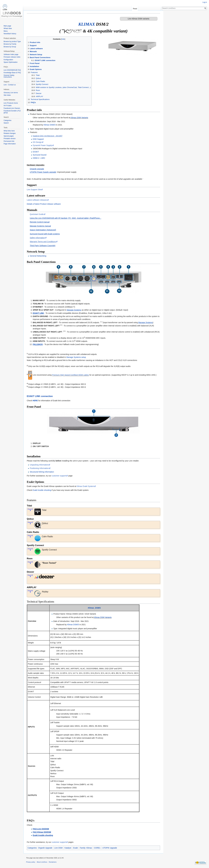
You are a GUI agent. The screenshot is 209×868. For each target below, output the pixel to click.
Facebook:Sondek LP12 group (12, 112)
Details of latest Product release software (44, 204)
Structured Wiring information (42, 472)
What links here (9, 131)
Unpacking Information (39, 465)
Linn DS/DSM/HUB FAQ (12, 70)
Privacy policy (31, 862)
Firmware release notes (12, 57)
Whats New (8, 28)
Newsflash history (10, 34)
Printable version (10, 139)
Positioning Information (39, 468)
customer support (59, 476)
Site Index (7, 95)
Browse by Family (10, 44)
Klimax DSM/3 (50, 125)
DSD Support (38, 139)
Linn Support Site (34, 190)
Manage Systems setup (76, 357)
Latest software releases (37, 200)
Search (6, 123)
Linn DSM (58, 848)
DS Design (37, 142)
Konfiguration (8, 60)
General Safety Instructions (9, 76)
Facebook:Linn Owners (12, 108)
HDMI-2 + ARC (39, 158)
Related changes (10, 133)
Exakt (76, 848)
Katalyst (68, 848)
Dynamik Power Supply (42, 145)
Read (135, 9)
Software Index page (11, 54)
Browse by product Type (12, 42)
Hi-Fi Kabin (8, 106)
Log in (205, 2)
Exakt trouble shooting (42, 490)
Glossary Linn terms (11, 93)
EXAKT (36, 152)
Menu (6, 31)
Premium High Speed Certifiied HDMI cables (71, 375)
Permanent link (9, 141)
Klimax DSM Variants (79, 118)
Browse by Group (10, 47)
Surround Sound (40, 155)
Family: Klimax (86, 848)
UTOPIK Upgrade (110, 848)
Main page (7, 26)
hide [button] (63, 39)
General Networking (38, 256)
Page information (10, 144)
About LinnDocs (42, 862)
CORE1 (97, 848)
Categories (32, 848)
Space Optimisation (11, 62)
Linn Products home (11, 103)
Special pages (9, 136)
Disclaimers (53, 862)
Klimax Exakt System (85, 486)
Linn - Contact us (10, 85)
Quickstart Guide (37, 214)
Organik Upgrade (45, 848)
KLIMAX (87, 24)
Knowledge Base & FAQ (12, 73)
